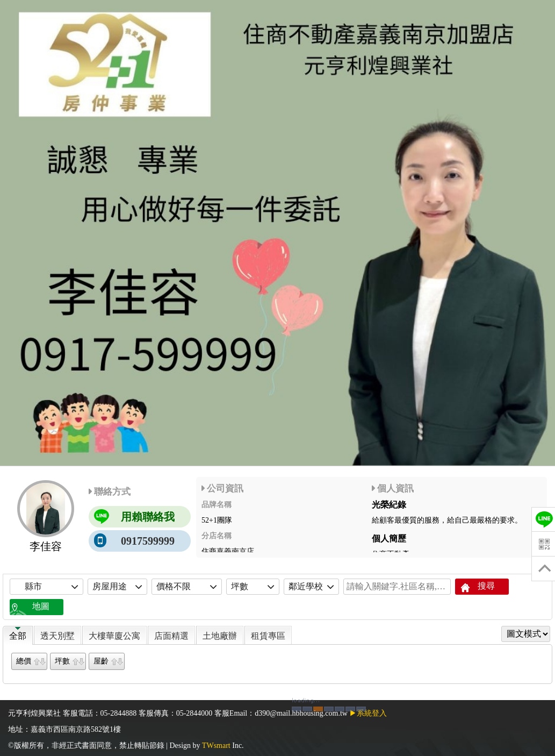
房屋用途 (113, 586)
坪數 (248, 586)
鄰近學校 (307, 586)
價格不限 (182, 586)
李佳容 (46, 546)
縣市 (42, 586)
